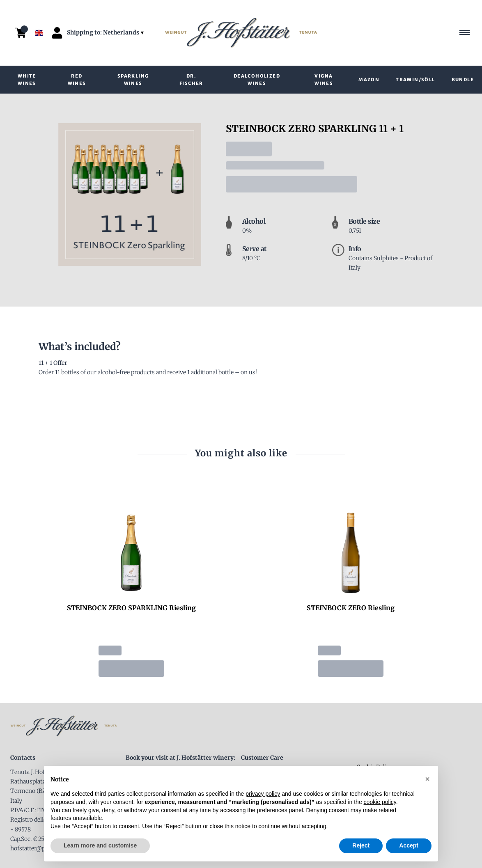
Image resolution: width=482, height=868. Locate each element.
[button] (427, 779)
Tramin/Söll (415, 80)
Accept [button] (409, 845)
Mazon (369, 80)
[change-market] (106, 33)
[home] (241, 33)
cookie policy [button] (380, 802)
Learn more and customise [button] (100, 845)
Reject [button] (361, 845)
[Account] (57, 33)
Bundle (463, 80)
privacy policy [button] (263, 794)
